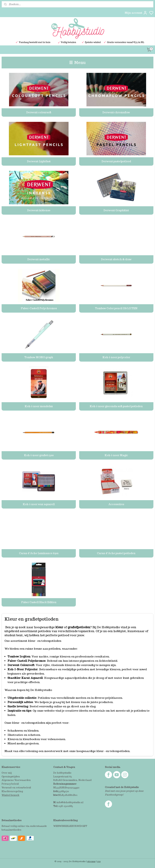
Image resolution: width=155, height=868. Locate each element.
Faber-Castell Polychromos (39, 308)
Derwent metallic (39, 259)
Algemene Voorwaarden (16, 780)
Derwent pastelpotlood (116, 161)
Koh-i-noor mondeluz (39, 406)
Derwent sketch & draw (116, 259)
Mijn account (136, 13)
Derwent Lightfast (39, 161)
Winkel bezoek (10, 795)
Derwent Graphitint (116, 210)
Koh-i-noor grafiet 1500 (39, 455)
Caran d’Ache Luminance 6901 (39, 553)
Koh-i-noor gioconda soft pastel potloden (116, 406)
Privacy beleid (10, 784)
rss (99, 861)
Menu (78, 62)
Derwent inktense (39, 210)
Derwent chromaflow (116, 112)
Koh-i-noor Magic (116, 455)
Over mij (7, 773)
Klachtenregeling (12, 791)
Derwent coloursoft (39, 112)
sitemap (91, 861)
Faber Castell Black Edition (39, 602)
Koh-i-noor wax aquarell (39, 504)
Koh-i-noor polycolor (116, 357)
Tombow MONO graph (39, 357)
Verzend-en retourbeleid (16, 788)
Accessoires (116, 504)
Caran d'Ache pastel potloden (116, 553)
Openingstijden (11, 777)
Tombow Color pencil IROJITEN (116, 308)
